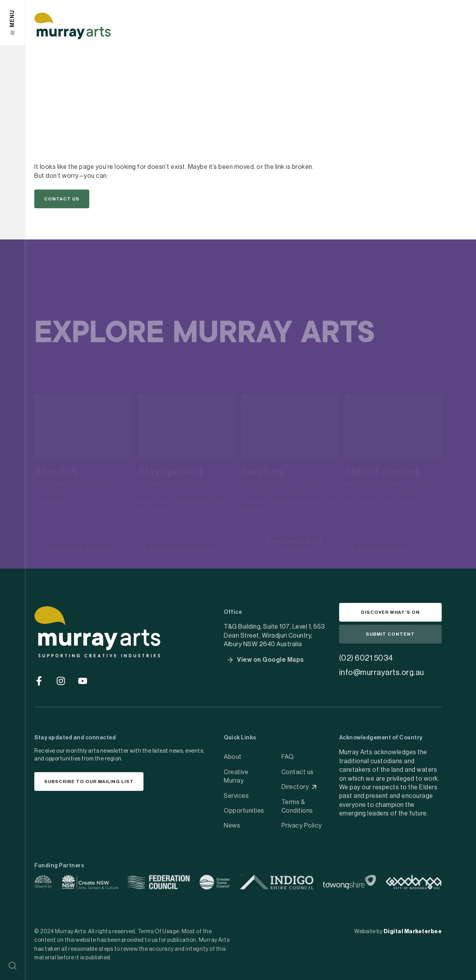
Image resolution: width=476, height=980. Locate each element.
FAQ (288, 757)
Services (236, 796)
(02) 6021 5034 (366, 658)
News (232, 826)
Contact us (298, 772)
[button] (12, 966)
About (233, 757)
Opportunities (244, 811)
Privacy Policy (302, 826)
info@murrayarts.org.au (382, 673)
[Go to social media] (39, 681)
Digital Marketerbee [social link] (413, 932)
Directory (295, 787)
